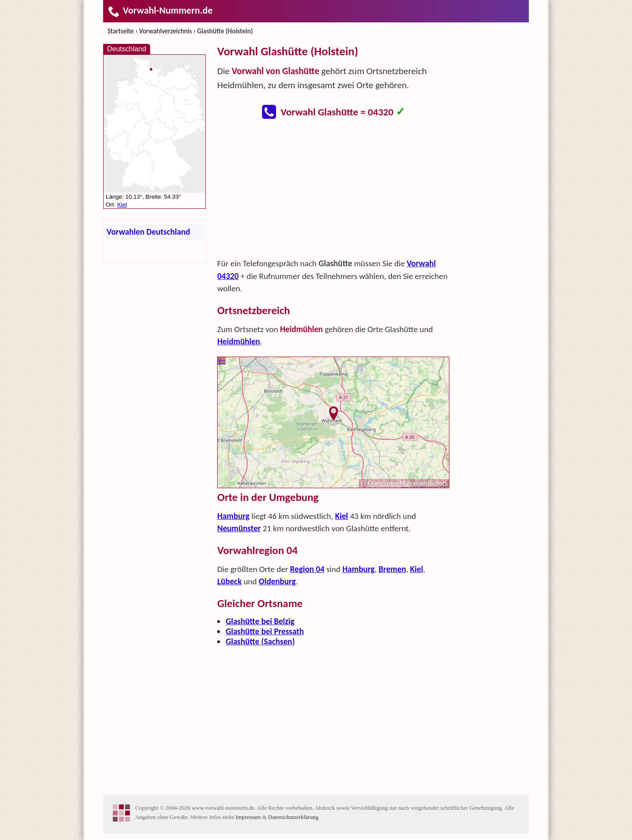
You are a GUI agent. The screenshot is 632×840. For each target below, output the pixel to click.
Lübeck (230, 581)
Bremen (393, 569)
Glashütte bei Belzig (260, 621)
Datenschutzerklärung (293, 817)
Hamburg (233, 516)
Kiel (341, 516)
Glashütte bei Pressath (265, 631)
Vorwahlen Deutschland (148, 232)
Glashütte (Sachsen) (260, 642)
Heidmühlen (239, 341)
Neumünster (239, 528)
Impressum (248, 817)
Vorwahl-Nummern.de (160, 10)
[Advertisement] (334, 191)
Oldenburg (277, 581)
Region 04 (307, 569)
